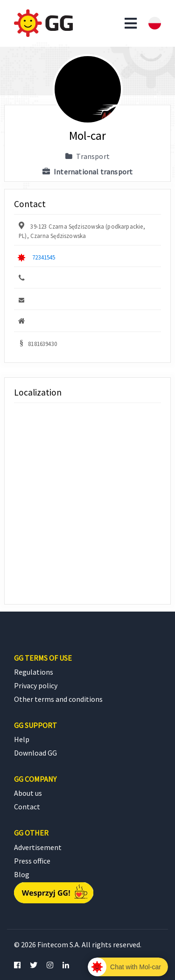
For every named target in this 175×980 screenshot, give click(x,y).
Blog (22, 874)
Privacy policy (36, 685)
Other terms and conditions (58, 699)
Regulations (34, 672)
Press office (32, 861)
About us (28, 793)
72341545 (44, 257)
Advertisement (38, 847)
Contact (27, 807)
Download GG (35, 753)
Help (22, 739)
